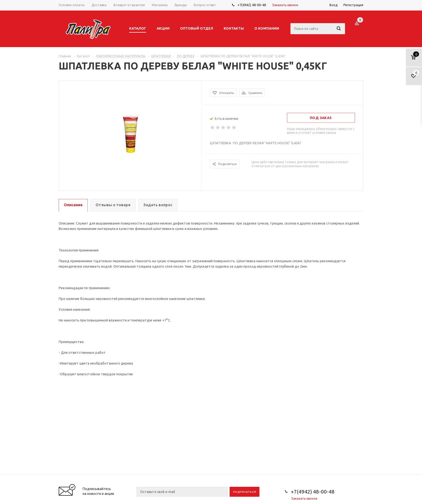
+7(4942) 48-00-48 (252, 5)
